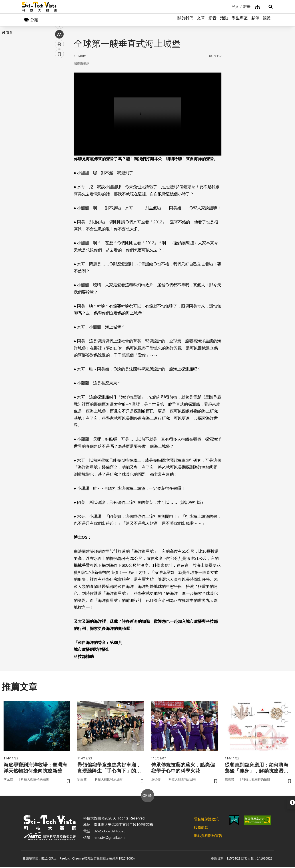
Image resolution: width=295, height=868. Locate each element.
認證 (267, 20)
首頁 (7, 33)
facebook (59, 85)
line (58, 105)
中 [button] (59, 114)
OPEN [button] (147, 797)
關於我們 (185, 20)
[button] (268, 7)
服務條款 (201, 829)
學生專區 (240, 20)
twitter (59, 95)
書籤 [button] (59, 134)
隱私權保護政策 (206, 820)
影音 (213, 20)
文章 (201, 20)
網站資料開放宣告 (208, 837)
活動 (224, 20)
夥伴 (255, 20)
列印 (59, 124)
